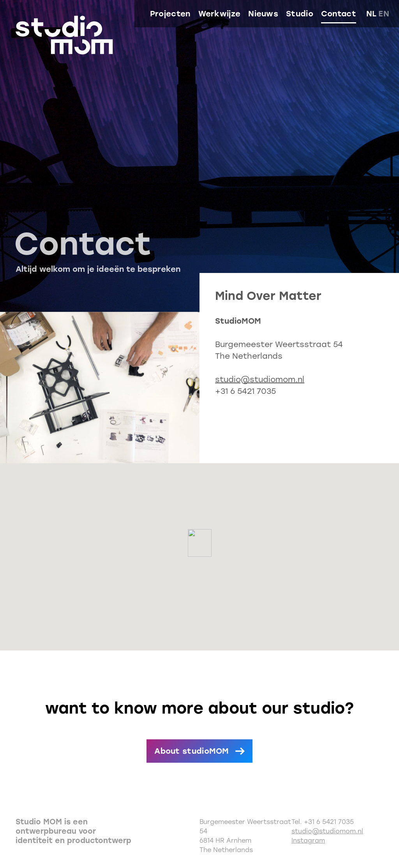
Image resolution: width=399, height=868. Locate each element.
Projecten (170, 14)
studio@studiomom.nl (260, 379)
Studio (300, 14)
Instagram (308, 841)
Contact (339, 14)
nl (372, 14)
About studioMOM (192, 751)
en (384, 14)
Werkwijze (220, 14)
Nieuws (263, 14)
